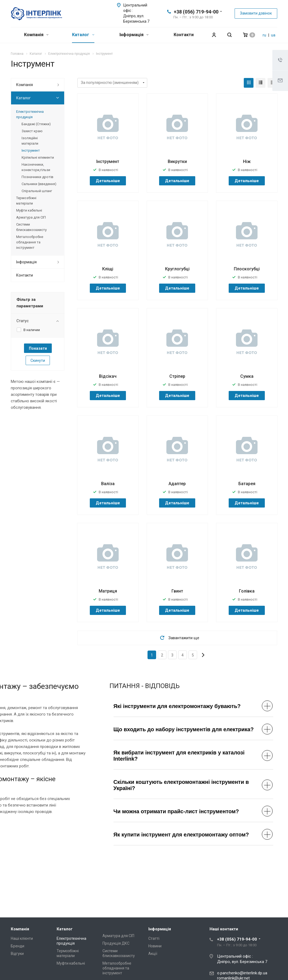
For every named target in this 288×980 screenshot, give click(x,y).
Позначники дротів (37, 177)
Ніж (247, 161)
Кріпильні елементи (38, 157)
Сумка (247, 376)
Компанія (36, 35)
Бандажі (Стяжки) (36, 124)
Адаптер (177, 484)
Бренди (18, 946)
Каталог (83, 35)
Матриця (108, 591)
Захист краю (32, 131)
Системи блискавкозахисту (31, 227)
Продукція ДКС (116, 943)
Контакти (184, 35)
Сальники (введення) (39, 184)
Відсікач (108, 376)
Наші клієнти (22, 938)
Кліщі (108, 269)
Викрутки (177, 161)
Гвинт (177, 591)
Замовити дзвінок (256, 13)
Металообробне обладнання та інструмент (30, 242)
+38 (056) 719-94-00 (196, 12)
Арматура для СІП (31, 217)
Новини (155, 946)
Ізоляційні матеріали (30, 141)
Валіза (108, 484)
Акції (153, 954)
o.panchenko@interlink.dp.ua (242, 973)
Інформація (134, 35)
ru (264, 35)
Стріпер (177, 376)
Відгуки (17, 954)
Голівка (247, 591)
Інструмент (108, 161)
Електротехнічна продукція (30, 114)
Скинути (38, 360)
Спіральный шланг (37, 191)
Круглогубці (177, 269)
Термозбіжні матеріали (26, 201)
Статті (154, 938)
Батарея (247, 484)
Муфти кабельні (29, 210)
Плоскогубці (247, 269)
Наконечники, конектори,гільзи (36, 167)
